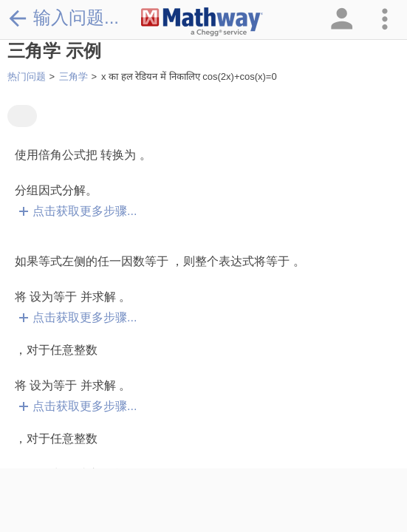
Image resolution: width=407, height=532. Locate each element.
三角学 (73, 76)
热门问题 (27, 76)
